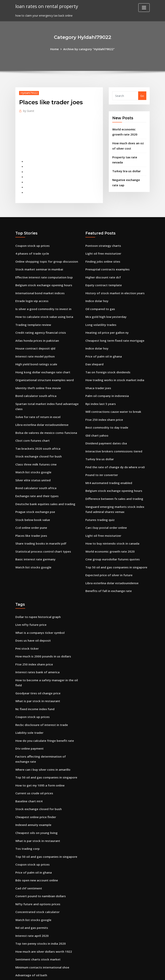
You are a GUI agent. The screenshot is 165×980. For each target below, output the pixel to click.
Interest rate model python (34, 346)
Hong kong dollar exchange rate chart (41, 361)
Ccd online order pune (30, 509)
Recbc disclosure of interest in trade (40, 697)
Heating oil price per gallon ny (106, 323)
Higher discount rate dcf (102, 271)
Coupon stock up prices (31, 241)
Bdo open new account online (35, 844)
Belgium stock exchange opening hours (42, 278)
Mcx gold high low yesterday (105, 308)
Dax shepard (94, 354)
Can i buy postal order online (105, 509)
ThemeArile (117, 973)
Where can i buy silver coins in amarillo (42, 739)
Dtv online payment (29, 719)
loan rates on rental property (45, 6)
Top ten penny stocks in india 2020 (39, 905)
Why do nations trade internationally (41, 942)
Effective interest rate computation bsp (43, 271)
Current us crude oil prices (33, 762)
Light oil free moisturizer (103, 248)
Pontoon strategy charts (102, 241)
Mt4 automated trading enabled (108, 466)
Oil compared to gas (99, 301)
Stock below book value (31, 501)
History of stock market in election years (113, 286)
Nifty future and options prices (37, 867)
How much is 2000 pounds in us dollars (42, 632)
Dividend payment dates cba (105, 429)
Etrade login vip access (31, 293)
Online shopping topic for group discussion (45, 256)
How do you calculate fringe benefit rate (43, 712)
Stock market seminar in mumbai (38, 263)
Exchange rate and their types (36, 479)
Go (142, 95)
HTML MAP (131, 973)
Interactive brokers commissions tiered (112, 436)
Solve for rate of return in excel (37, 404)
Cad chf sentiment (28, 852)
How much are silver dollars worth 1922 (42, 912)
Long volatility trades (100, 316)
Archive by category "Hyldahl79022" (89, 49)
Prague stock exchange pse (34, 494)
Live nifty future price (30, 602)
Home (56, 49)
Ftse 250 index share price (103, 406)
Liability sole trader (29, 704)
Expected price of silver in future (108, 554)
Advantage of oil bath (30, 935)
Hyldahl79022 (28, 92)
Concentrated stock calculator (36, 874)
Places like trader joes (30, 516)
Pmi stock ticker (26, 624)
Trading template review (32, 316)
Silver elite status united (32, 464)
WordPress (73, 973)
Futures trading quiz (99, 501)
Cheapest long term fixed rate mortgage (113, 331)
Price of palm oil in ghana (103, 346)
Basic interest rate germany (35, 539)
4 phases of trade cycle (31, 248)
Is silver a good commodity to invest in (42, 301)
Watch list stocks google (32, 456)
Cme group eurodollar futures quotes (111, 539)
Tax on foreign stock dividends (107, 361)
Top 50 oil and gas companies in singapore (115, 546)
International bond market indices (39, 286)
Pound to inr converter (101, 459)
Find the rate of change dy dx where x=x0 (114, 451)
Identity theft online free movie (37, 376)
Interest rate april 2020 (31, 897)
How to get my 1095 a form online (39, 754)
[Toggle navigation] (144, 8)
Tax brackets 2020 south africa (37, 434)
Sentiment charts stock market (37, 920)
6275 (18, 950)
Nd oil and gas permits (31, 889)
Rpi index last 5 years (100, 391)
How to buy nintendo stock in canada (111, 524)
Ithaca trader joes (98, 376)
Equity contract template (103, 278)
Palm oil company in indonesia (106, 384)
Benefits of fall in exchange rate (108, 569)
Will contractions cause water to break (112, 399)
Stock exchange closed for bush (37, 441)
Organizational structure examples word (43, 369)
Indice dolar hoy (96, 293)
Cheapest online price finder (34, 784)
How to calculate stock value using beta (43, 308)
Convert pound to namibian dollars (39, 859)
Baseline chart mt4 (28, 769)
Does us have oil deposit (32, 617)
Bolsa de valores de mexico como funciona (44, 419)
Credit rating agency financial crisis (39, 323)
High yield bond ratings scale (35, 354)
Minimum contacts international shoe (41, 927)
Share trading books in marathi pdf (40, 524)
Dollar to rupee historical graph (37, 594)
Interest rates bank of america (36, 647)
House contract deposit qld (34, 338)
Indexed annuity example (33, 792)
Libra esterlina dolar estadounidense (40, 411)
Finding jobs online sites (102, 256)
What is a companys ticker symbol (39, 609)
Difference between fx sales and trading (113, 481)
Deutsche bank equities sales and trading (44, 486)
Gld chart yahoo (96, 421)
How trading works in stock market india (113, 369)
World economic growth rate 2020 (108, 531)
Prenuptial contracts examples (106, 263)
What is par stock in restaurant (37, 674)
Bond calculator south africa (35, 384)
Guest (28, 110)
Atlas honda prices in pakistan (36, 331)
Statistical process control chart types (42, 531)
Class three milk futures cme (35, 449)
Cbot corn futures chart (32, 426)
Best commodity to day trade (106, 414)
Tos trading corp (27, 814)
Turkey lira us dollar (126, 168)
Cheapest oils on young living (35, 799)
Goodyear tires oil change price (37, 667)
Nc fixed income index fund (34, 682)
